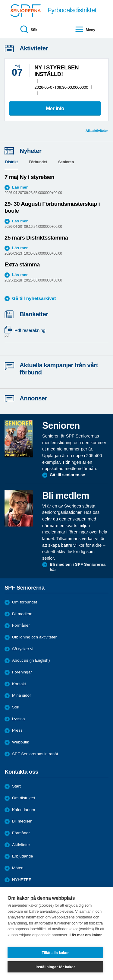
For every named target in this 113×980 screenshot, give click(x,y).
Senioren (66, 162)
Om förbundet (25, 602)
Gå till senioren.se (67, 475)
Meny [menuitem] (85, 30)
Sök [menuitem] (28, 30)
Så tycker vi (23, 649)
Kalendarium (24, 810)
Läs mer (20, 187)
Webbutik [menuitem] (20, 742)
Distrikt (11, 162)
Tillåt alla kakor (55, 953)
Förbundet (38, 162)
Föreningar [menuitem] (22, 672)
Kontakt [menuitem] (19, 684)
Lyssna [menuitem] (19, 719)
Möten (18, 868)
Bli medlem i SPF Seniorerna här (78, 567)
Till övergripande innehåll (0, 0)
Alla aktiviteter (97, 131)
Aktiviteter (21, 845)
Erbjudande (23, 856)
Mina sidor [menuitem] (22, 695)
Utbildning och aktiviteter (34, 637)
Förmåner (21, 625)
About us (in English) (31, 660)
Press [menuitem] (17, 730)
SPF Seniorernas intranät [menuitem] (35, 754)
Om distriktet (24, 798)
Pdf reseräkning (53, 333)
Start (16, 786)
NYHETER (22, 880)
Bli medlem (22, 614)
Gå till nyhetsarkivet (34, 298)
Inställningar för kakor (55, 967)
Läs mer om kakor (86, 935)
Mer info (55, 108)
